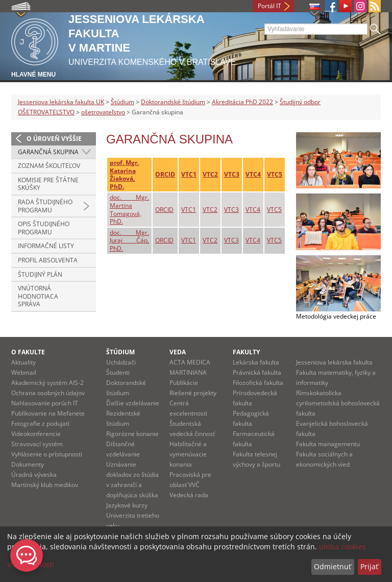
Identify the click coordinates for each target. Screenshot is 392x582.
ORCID (165, 174)
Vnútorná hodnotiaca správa (38, 296)
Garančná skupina (48, 152)
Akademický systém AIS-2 (47, 383)
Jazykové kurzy (127, 505)
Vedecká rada (189, 495)
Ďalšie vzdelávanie (133, 403)
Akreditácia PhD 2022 (242, 102)
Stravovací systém (37, 444)
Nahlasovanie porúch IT (45, 403)
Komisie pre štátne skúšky (48, 184)
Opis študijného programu (44, 228)
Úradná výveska (34, 475)
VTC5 (275, 174)
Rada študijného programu (45, 206)
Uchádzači (121, 362)
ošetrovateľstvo (103, 112)
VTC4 (253, 174)
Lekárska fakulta (256, 362)
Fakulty (246, 352)
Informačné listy (46, 246)
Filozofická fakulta (258, 383)
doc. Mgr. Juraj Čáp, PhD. (129, 240)
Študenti (118, 372)
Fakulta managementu (328, 444)
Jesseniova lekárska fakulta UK (61, 102)
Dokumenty (28, 464)
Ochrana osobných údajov (48, 393)
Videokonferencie (36, 434)
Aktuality (23, 362)
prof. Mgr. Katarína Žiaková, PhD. (124, 175)
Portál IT (269, 6)
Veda (178, 352)
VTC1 (189, 174)
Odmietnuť (333, 566)
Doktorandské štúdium (173, 102)
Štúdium (122, 102)
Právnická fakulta (257, 372)
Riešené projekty (193, 393)
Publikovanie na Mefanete (48, 413)
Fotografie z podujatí (40, 423)
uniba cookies (342, 547)
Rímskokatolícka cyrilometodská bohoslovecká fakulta (338, 403)
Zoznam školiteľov (49, 166)
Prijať (369, 566)
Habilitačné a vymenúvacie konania (188, 454)
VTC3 (232, 174)
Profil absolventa (48, 260)
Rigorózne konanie (132, 434)
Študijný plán (40, 274)
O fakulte (28, 352)
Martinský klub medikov (45, 485)
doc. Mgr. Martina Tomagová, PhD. (129, 209)
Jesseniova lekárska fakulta (334, 362)
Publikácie (184, 383)
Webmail (24, 372)
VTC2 (210, 174)
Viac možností (31, 564)
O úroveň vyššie (54, 139)
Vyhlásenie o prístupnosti (47, 454)
